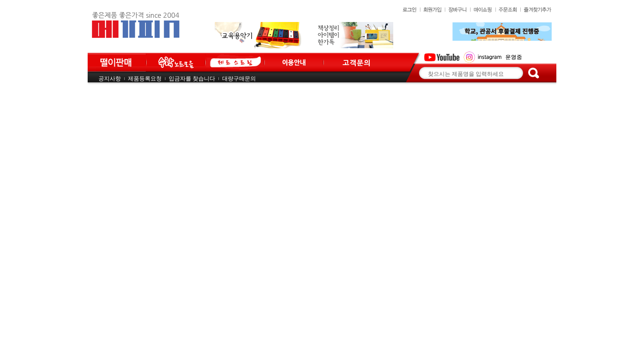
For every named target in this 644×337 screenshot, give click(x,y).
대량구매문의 (239, 79)
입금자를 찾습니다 (192, 79)
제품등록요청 (145, 79)
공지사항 (110, 79)
